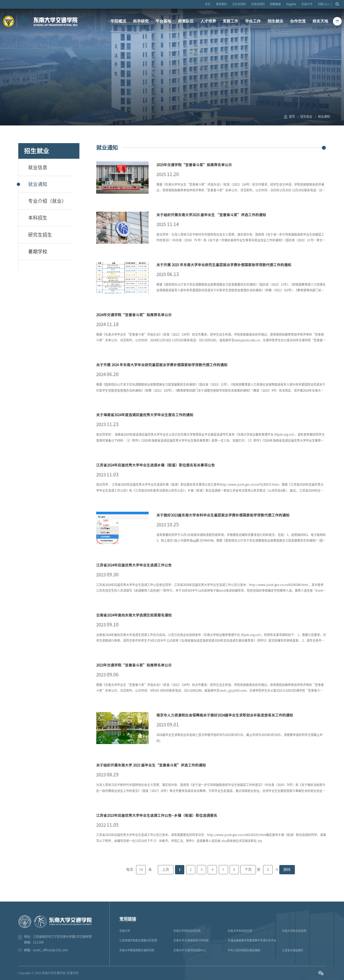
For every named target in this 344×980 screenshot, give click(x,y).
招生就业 (275, 21)
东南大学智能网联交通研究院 (137, 950)
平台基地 (163, 21)
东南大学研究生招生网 (187, 931)
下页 (248, 870)
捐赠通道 (275, 4)
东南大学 (307, 4)
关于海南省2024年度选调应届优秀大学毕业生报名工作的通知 (145, 415)
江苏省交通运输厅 (293, 950)
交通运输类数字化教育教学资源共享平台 (252, 940)
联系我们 (221, 4)
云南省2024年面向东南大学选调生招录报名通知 (134, 615)
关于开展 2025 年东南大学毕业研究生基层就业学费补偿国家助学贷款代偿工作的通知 (224, 265)
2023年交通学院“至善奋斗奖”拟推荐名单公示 (134, 665)
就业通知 (324, 116)
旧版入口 (323, 4)
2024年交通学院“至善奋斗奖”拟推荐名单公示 (134, 315)
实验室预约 (258, 4)
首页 (208, 4)
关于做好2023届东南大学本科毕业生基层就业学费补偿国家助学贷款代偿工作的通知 (223, 515)
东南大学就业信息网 (294, 931)
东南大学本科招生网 (240, 931)
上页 (166, 870)
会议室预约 (239, 4)
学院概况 (118, 21)
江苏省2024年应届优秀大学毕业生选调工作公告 (134, 565)
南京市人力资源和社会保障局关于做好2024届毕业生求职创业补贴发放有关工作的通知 (225, 715)
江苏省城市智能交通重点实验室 (138, 940)
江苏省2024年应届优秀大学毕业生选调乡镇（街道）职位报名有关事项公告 (156, 465)
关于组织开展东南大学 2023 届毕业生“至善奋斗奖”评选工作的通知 (151, 765)
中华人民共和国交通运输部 (244, 950)
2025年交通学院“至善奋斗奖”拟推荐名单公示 (194, 165)
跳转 (287, 870)
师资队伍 (186, 21)
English (291, 4)
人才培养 (208, 21)
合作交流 (298, 21)
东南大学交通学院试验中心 (190, 950)
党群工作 (230, 21)
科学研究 (141, 21)
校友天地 (320, 21)
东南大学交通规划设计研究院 (191, 940)
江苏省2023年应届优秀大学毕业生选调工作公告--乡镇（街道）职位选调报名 (157, 815)
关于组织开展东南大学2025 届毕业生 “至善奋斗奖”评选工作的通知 (211, 215)
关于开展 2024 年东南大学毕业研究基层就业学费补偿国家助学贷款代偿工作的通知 (162, 365)
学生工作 (253, 21)
